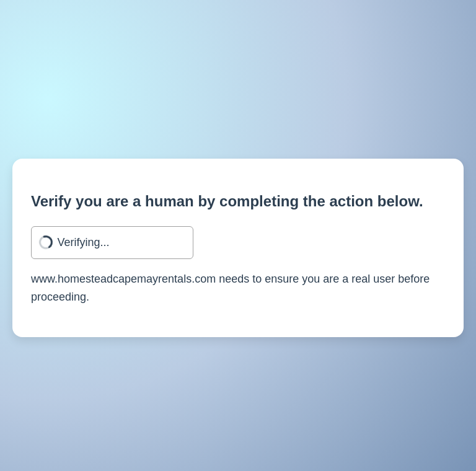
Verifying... (84, 242)
